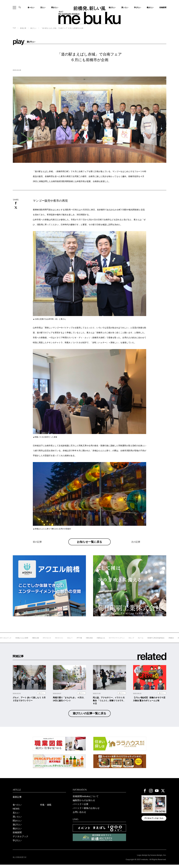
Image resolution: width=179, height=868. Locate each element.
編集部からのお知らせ (84, 804)
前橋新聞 (163, 7)
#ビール (152, 641)
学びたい (137, 7)
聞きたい (55, 7)
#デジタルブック (17, 641)
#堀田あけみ (112, 641)
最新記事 (17, 800)
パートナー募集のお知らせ (86, 812)
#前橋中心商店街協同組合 (167, 641)
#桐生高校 (101, 641)
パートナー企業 (81, 808)
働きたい (150, 7)
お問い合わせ (79, 815)
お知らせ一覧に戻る (90, 544)
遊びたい (33, 28)
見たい (43, 7)
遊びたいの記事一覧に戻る (89, 717)
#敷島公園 (47, 641)
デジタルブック (21, 840)
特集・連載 (46, 808)
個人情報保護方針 (20, 861)
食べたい (31, 7)
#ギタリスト (71, 641)
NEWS (16, 812)
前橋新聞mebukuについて (86, 800)
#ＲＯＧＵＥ (58, 641)
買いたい (125, 7)
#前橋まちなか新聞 (33, 641)
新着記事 (23, 28)
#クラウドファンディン (128, 641)
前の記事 (37, 547)
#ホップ (143, 641)
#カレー (81, 641)
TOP (14, 28)
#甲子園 (91, 641)
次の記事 (136, 547)
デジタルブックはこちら (154, 822)
